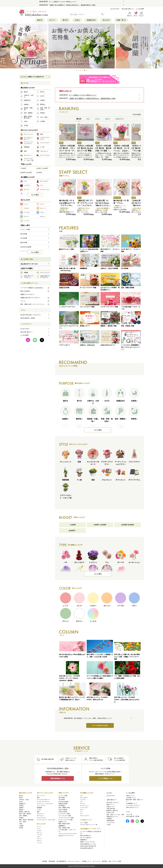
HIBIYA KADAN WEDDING (88, 846)
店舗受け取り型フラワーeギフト (35, 298)
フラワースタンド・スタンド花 (46, 820)
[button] (76, 70)
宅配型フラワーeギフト (27, 294)
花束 (38, 798)
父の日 (21, 802)
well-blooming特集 (63, 802)
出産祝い (22, 806)
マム (81, 802)
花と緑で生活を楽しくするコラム (31, 315)
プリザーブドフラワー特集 (66, 818)
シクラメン (83, 800)
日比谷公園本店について (88, 844)
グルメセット (41, 814)
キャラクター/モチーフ (43, 800)
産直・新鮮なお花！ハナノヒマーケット (35, 304)
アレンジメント (41, 796)
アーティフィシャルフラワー (45, 804)
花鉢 (38, 812)
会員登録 (109, 819)
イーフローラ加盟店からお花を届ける (35, 288)
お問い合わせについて (132, 807)
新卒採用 (104, 861)
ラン (81, 812)
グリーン (39, 839)
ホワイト (39, 841)
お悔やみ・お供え (24, 800)
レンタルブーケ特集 (64, 814)
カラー (82, 810)
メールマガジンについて (133, 805)
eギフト (52, 20)
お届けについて (111, 807)
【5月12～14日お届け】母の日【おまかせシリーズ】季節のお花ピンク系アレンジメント (85, 151)
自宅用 (21, 828)
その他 (108, 825)
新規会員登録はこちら (58, 778)
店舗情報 (84, 840)
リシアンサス (84, 808)
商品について (110, 804)
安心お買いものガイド (113, 803)
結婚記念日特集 (63, 804)
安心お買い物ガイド (128, 9)
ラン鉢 (39, 810)
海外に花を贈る (35, 291)
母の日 (65, 20)
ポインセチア (84, 798)
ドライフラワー (41, 806)
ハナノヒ (35, 301)
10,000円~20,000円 (128, 525)
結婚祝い (22, 808)
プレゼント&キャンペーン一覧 (89, 825)
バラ (81, 796)
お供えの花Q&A (63, 812)
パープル (39, 835)
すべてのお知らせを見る (100, 725)
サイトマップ (96, 861)
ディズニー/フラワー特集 (66, 820)
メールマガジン (111, 823)
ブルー (39, 837)
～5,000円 (72, 525)
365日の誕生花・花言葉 (28, 318)
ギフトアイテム (41, 818)
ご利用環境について (132, 803)
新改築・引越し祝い (25, 812)
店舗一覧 (121, 20)
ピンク (39, 829)
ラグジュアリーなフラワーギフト (68, 834)
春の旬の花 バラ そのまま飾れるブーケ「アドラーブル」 (67, 203)
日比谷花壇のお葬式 (87, 848)
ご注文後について (131, 798)
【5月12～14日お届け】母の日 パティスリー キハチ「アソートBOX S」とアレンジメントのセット (67, 151)
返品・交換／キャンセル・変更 (115, 815)
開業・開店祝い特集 (64, 824)
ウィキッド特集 (63, 796)
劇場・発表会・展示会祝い (27, 820)
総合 (88, 119)
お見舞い (22, 826)
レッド (39, 827)
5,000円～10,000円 (100, 525)
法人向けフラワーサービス (66, 836)
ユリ (81, 814)
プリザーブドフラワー (43, 802)
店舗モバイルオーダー (87, 842)
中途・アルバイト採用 (115, 861)
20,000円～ (72, 531)
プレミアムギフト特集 (65, 816)
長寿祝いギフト (63, 822)
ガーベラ (83, 804)
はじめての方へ (115, 9)
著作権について (87, 861)
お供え (77, 20)
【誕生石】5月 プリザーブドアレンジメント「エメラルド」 (85, 203)
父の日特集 (62, 800)
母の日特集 (62, 798)
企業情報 (44, 861)
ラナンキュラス (85, 816)
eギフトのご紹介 (86, 838)
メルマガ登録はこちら (105, 778)
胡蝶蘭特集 (62, 826)
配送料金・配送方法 (112, 811)
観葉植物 (39, 808)
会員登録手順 (110, 821)
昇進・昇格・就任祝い (25, 814)
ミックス (39, 843)
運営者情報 (52, 861)
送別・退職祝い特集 (64, 808)
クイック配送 (84, 823)
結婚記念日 (91, 20)
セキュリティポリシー (74, 861)
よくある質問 (140, 9)
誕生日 (40, 20)
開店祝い (22, 810)
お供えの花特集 (63, 810)
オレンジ (39, 833)
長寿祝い (22, 818)
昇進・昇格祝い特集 (64, 828)
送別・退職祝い (23, 816)
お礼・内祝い (23, 822)
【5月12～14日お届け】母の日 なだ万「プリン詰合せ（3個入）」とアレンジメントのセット (139, 151)
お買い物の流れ (111, 809)
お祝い (21, 824)
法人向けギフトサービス (29, 264)
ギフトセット (41, 816)
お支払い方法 (110, 813)
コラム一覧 (129, 814)
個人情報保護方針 (62, 861)
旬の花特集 (62, 806)
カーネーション (85, 806)
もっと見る (98, 430)
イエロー (39, 831)
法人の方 (106, 20)
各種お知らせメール (112, 817)
